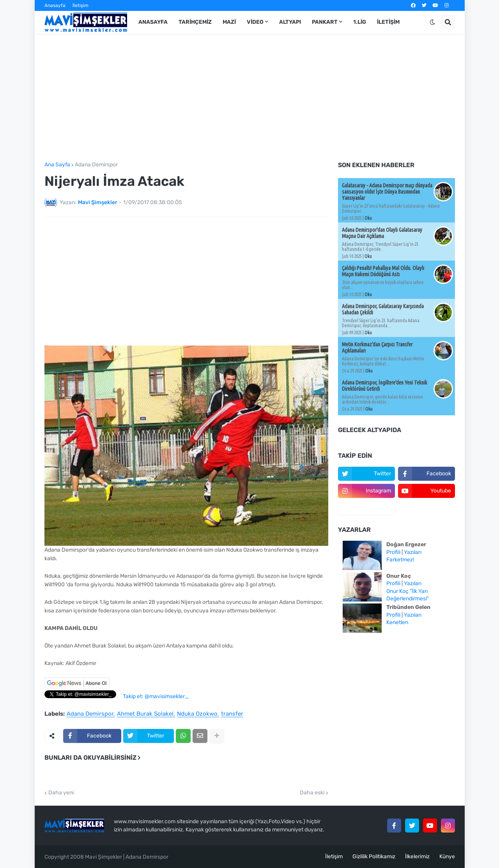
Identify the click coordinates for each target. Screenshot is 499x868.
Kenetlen (397, 622)
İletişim (81, 5)
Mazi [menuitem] (229, 22)
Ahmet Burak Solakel (145, 714)
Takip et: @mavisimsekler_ (156, 696)
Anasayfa (55, 5)
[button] (432, 22)
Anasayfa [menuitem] (153, 22)
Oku (368, 218)
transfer (232, 714)
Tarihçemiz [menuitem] (195, 22)
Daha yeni (61, 793)
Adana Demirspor (96, 165)
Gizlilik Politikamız (374, 857)
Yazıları (413, 552)
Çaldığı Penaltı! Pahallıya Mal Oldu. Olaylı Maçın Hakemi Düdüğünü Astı (383, 271)
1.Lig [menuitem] (360, 22)
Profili (393, 552)
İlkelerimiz (417, 857)
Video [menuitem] (255, 22)
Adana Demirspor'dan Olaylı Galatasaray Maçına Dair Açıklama (382, 233)
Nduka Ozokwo (197, 714)
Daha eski (312, 793)
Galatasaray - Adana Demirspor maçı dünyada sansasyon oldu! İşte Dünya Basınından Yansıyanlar (387, 192)
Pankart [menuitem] (325, 22)
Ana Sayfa (57, 165)
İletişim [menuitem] (388, 22)
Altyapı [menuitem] (290, 22)
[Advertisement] (250, 98)
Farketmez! (400, 560)
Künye (447, 857)
